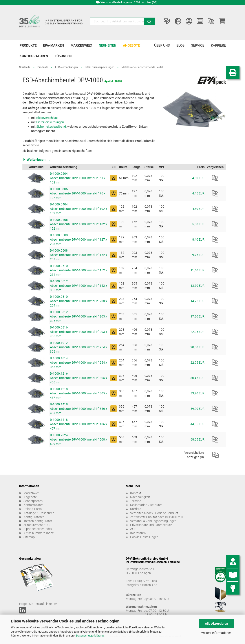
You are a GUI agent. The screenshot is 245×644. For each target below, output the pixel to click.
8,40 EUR (198, 239)
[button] (124, 160)
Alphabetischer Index (38, 529)
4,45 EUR (198, 193)
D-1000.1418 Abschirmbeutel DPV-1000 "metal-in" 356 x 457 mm (79, 409)
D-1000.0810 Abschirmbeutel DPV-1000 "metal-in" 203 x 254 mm (79, 301)
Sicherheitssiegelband (51, 127)
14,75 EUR (197, 301)
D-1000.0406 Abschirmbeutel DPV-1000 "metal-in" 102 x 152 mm (79, 224)
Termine (136, 501)
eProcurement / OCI (37, 525)
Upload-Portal (33, 509)
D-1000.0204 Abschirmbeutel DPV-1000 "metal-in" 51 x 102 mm (78, 178)
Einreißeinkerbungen (50, 122)
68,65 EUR (197, 439)
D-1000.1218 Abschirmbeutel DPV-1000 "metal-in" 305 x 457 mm (79, 393)
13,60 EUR (197, 286)
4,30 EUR (198, 178)
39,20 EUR (197, 409)
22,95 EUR (197, 363)
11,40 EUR (197, 270)
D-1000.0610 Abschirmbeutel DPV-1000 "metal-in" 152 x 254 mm (79, 270)
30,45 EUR (197, 378)
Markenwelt (81, 45)
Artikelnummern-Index (39, 533)
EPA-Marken (54, 45)
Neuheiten (108, 45)
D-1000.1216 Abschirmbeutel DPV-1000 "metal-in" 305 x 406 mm (79, 378)
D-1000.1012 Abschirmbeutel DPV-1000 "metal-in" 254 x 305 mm (79, 347)
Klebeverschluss (47, 118)
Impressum (138, 533)
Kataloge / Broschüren (39, 513)
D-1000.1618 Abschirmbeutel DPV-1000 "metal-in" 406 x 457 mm (79, 424)
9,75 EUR (198, 255)
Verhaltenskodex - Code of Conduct (154, 513)
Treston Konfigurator (38, 521)
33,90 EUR (197, 393)
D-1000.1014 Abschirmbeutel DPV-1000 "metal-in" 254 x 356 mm (79, 363)
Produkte (28, 45)
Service (198, 45)
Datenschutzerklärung (90, 636)
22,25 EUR (197, 332)
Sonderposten (33, 501)
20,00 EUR (197, 347)
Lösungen (63, 56)
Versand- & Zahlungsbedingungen (153, 521)
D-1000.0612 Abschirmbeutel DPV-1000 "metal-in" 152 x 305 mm (79, 286)
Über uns (162, 45)
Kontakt (136, 493)
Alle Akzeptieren (217, 624)
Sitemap (29, 537)
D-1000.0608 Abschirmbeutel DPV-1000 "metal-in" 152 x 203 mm (79, 255)
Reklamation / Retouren (146, 505)
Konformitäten (34, 505)
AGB (133, 529)
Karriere (218, 45)
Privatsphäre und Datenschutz (151, 525)
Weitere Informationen (216, 633)
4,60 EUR (198, 209)
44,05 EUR (197, 424)
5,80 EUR (198, 224)
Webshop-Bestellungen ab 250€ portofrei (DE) (129, 2)
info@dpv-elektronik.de (141, 585)
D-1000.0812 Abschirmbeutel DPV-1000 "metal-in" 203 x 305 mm (79, 316)
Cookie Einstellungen (144, 537)
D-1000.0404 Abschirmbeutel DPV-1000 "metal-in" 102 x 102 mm (79, 209)
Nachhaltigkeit (140, 497)
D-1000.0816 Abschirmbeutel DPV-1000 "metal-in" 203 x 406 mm (79, 332)
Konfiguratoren (34, 56)
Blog (180, 45)
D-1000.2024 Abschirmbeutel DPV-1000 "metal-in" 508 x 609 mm (79, 439)
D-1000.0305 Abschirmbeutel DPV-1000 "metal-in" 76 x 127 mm (78, 193)
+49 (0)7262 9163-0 (146, 581)
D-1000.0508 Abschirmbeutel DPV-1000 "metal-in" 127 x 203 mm (79, 239)
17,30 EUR (197, 316)
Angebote (131, 45)
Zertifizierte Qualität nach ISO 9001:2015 (158, 517)
